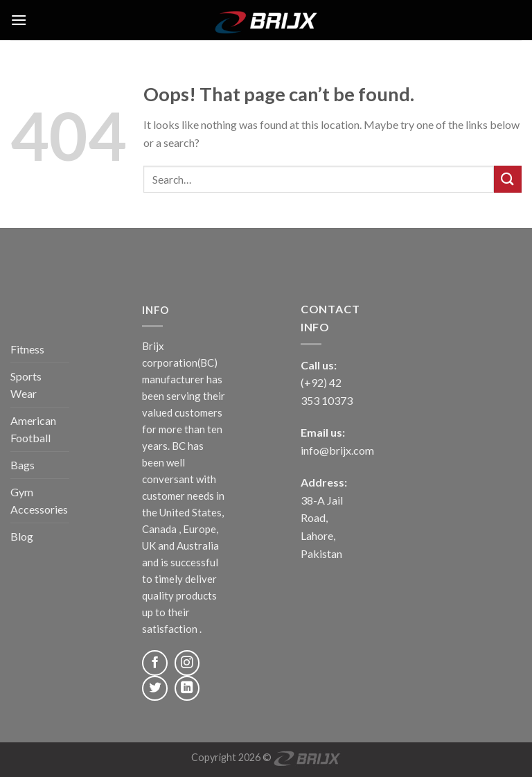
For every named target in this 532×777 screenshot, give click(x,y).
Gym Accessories (39, 501)
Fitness (27, 349)
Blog (22, 536)
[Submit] (508, 179)
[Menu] (19, 20)
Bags (23, 465)
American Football (33, 429)
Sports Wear (26, 385)
